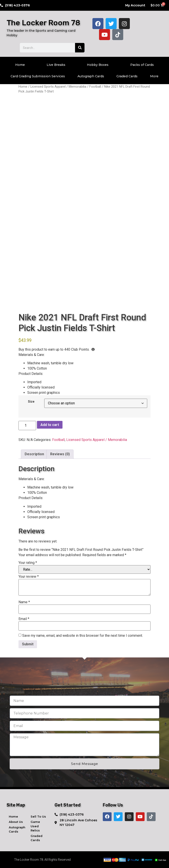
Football (95, 87)
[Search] (80, 48)
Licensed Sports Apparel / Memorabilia (58, 87)
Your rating (28, 563)
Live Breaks (56, 65)
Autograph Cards (91, 76)
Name (24, 602)
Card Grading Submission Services (38, 76)
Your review (29, 577)
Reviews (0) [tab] (60, 454)
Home (20, 65)
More (154, 76)
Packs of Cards (142, 65)
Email (24, 619)
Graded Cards (127, 76)
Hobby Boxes (98, 65)
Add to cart (50, 425)
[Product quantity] (27, 426)
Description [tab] (34, 454)
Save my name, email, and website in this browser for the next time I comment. (83, 636)
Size (31, 402)
